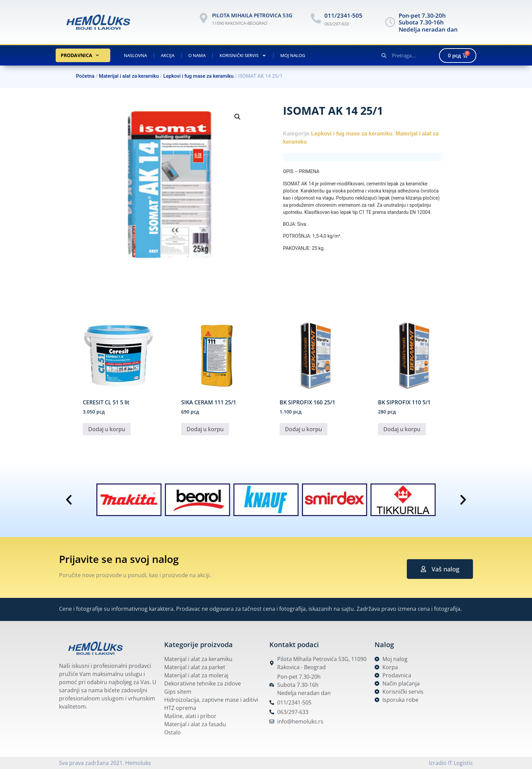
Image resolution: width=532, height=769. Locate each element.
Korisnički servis (243, 56)
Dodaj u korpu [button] (107, 429)
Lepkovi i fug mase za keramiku (198, 76)
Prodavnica (80, 55)
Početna (85, 76)
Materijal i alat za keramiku (129, 76)
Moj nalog (293, 55)
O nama (197, 55)
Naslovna (135, 55)
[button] (237, 117)
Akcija (168, 55)
